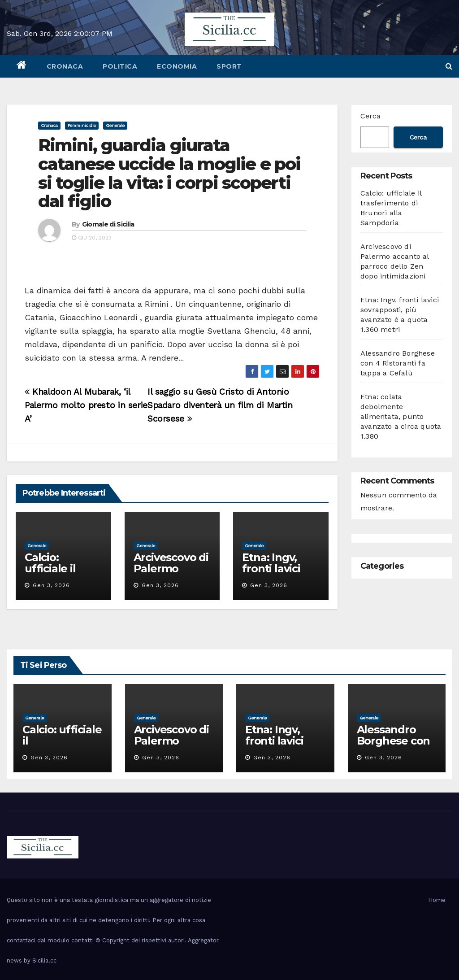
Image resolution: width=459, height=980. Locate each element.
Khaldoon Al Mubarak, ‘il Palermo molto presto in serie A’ (86, 405)
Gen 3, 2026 (51, 585)
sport (229, 66)
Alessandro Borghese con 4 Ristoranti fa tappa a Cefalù (398, 363)
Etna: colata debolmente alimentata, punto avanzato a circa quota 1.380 (401, 416)
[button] (449, 66)
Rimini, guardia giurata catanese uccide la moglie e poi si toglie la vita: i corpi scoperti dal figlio (169, 173)
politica (120, 66)
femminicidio (82, 125)
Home (437, 900)
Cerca (370, 116)
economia (177, 66)
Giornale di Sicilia (108, 224)
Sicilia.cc (44, 960)
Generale (115, 125)
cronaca (65, 66)
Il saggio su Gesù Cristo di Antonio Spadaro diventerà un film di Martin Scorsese (220, 405)
